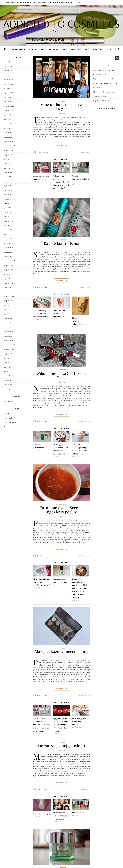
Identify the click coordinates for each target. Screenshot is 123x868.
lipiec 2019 (7, 115)
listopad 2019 (8, 102)
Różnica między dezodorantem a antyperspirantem (41, 314)
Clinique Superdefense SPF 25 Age (81, 179)
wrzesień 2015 (9, 265)
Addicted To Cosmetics (61, 24)
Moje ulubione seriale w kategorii (62, 106)
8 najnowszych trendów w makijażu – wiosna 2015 (61, 816)
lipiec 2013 (7, 358)
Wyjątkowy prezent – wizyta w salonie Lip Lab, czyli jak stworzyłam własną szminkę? (61, 725)
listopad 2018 (8, 141)
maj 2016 (7, 234)
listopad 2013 (8, 340)
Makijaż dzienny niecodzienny (62, 651)
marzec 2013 (8, 371)
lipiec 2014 (7, 305)
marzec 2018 (8, 177)
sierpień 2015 (8, 270)
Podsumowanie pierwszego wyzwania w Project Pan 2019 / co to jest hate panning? (61, 182)
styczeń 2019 (8, 133)
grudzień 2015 (9, 252)
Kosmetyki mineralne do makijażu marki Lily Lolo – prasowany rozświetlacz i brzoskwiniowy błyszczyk (80, 588)
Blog (79, 2)
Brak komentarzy (84, 153)
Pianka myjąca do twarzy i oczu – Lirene (79, 722)
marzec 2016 (8, 243)
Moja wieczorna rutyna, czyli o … (104, 70)
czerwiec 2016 (9, 230)
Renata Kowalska (43, 153)
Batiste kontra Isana (61, 243)
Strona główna (10, 2)
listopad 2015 (8, 256)
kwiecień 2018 (9, 172)
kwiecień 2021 (9, 66)
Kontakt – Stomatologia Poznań (29, 2)
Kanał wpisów (8, 418)
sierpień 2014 (8, 301)
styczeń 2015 (8, 283)
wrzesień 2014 (9, 296)
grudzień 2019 (9, 97)
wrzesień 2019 (9, 106)
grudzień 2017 (9, 190)
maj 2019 (7, 119)
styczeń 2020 (8, 93)
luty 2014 (7, 327)
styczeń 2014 (8, 332)
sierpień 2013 (8, 354)
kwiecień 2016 (9, 239)
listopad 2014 (8, 287)
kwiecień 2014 (9, 318)
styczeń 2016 (8, 248)
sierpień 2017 (8, 203)
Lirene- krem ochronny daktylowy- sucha (80, 321)
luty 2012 (7, 389)
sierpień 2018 (8, 155)
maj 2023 (7, 62)
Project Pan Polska (80, 813)
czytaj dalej (62, 146)
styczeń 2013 (8, 380)
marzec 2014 (8, 323)
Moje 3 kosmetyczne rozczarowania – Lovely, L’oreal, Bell (42, 582)
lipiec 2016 (7, 225)
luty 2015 (7, 279)
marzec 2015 (8, 274)
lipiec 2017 (7, 208)
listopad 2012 (8, 385)
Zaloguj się (7, 414)
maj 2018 (7, 168)
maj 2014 (7, 314)
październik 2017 (9, 199)
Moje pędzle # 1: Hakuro (101, 101)
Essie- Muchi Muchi (42, 814)
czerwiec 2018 (9, 164)
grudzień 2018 (9, 137)
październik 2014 (9, 292)
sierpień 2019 (8, 110)
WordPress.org (9, 427)
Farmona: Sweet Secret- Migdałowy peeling (62, 510)
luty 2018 (7, 181)
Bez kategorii (8, 401)
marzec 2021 (8, 71)
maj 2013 (7, 367)
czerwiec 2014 (9, 309)
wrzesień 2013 (9, 349)
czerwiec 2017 (9, 212)
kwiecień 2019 (9, 124)
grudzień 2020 (9, 80)
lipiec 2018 (7, 159)
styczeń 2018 (8, 186)
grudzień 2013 (9, 336)
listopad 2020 (8, 84)
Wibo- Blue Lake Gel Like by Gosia (62, 375)
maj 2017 (7, 217)
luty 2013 (7, 376)
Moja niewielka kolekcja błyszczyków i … (59, 314)
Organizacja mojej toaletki (61, 745)
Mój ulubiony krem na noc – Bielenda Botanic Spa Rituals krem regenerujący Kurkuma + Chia (106, 83)
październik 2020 (9, 88)
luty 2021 (7, 75)
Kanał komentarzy (10, 422)
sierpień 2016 (8, 221)
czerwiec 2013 (9, 363)
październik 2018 (9, 146)
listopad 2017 (8, 195)
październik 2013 (9, 345)
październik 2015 (9, 261)
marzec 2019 (8, 128)
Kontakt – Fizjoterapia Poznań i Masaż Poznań (59, 2)
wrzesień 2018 (9, 150)
